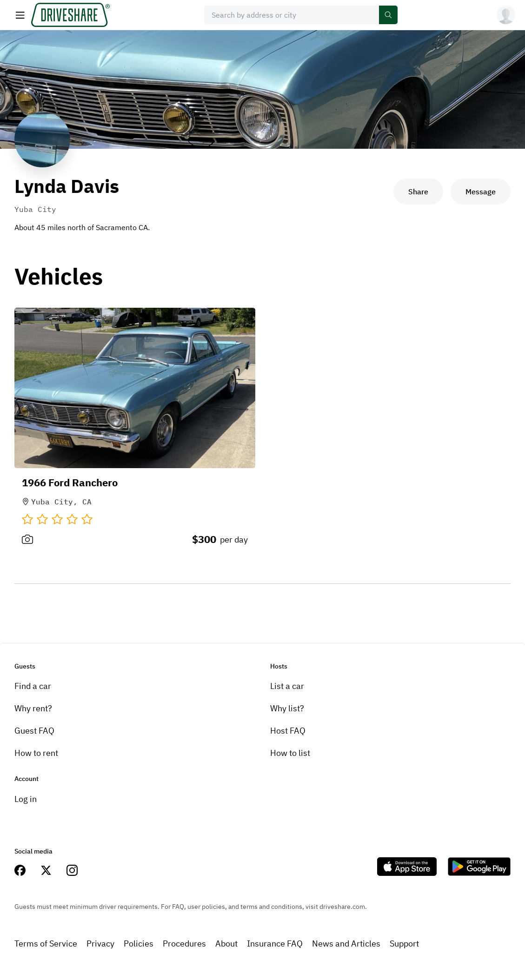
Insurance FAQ (275, 944)
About (226, 944)
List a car (287, 686)
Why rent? (33, 708)
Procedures (184, 944)
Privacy (100, 944)
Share (418, 192)
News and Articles (346, 944)
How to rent (36, 753)
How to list (290, 753)
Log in (26, 799)
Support (404, 944)
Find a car (33, 686)
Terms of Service (46, 944)
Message (481, 192)
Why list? (287, 708)
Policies (139, 944)
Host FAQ (288, 731)
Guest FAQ (34, 731)
